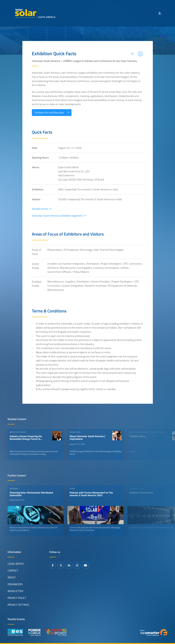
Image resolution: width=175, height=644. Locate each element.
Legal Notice (16, 564)
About (12, 577)
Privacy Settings (18, 605)
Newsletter (15, 591)
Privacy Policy (17, 598)
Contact (13, 570)
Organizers (15, 584)
